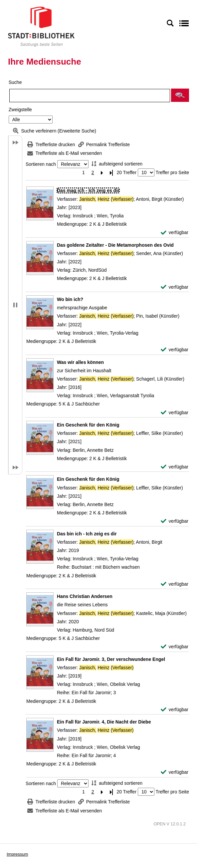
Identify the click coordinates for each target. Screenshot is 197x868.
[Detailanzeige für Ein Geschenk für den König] (88, 425)
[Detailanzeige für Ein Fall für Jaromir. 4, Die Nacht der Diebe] (104, 722)
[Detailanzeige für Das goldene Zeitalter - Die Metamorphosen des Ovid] (115, 245)
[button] (180, 95)
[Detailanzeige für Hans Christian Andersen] (85, 596)
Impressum (17, 854)
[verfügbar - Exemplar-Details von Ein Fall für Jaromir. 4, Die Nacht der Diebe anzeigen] (175, 772)
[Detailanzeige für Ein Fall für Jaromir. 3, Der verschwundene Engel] (111, 659)
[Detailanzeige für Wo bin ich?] (70, 299)
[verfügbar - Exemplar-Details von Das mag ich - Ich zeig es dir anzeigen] (175, 233)
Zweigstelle (20, 110)
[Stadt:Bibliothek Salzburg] (41, 26)
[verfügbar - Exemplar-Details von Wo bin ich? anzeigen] (175, 350)
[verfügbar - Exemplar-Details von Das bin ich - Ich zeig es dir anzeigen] (175, 584)
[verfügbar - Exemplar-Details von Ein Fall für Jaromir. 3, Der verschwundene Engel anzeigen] (175, 710)
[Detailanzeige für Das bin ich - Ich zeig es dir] (87, 534)
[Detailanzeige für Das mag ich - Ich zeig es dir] (88, 190)
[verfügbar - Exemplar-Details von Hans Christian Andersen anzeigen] (175, 647)
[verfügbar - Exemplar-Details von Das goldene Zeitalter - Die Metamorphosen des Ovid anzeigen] (175, 287)
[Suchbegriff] (90, 96)
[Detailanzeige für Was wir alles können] (80, 362)
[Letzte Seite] (111, 173)
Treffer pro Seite (172, 172)
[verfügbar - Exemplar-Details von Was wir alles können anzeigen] (175, 413)
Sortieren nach (41, 164)
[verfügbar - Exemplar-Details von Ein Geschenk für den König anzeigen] (175, 467)
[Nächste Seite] (102, 173)
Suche (15, 82)
